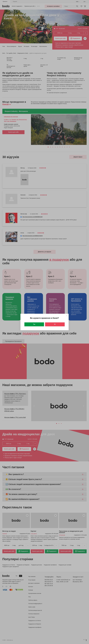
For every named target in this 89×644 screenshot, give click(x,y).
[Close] (67, 316)
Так (34, 324)
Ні (55, 324)
